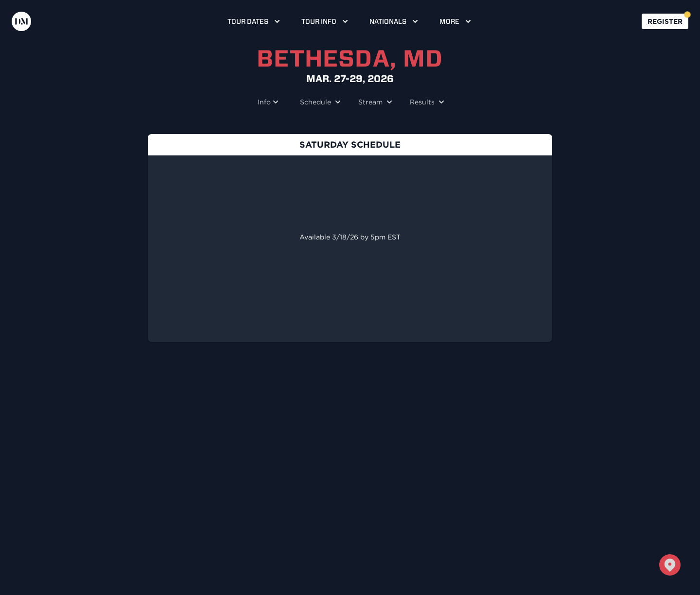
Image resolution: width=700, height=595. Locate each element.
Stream (374, 102)
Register (665, 21)
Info (269, 102)
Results (426, 102)
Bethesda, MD (350, 58)
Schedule (319, 102)
